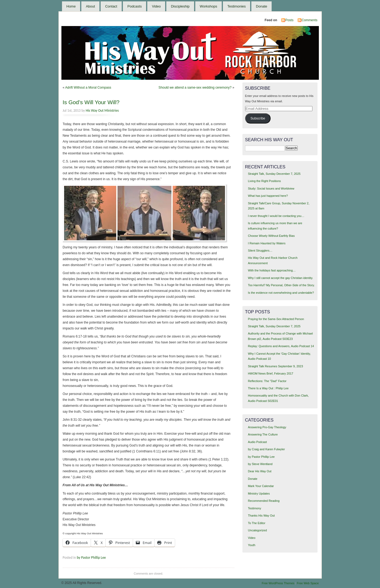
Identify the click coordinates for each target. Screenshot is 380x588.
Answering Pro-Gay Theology (267, 427)
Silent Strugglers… (260, 251)
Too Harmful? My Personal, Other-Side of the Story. (281, 285)
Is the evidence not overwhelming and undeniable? (281, 293)
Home (71, 6)
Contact (111, 6)
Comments (310, 20)
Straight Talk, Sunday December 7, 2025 (274, 174)
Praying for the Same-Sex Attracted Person (276, 319)
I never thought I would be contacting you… (276, 216)
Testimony (254, 508)
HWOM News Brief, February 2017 (270, 373)
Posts (289, 20)
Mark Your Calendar (261, 486)
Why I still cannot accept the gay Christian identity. (280, 278)
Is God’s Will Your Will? (91, 102)
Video (156, 6)
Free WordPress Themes (278, 583)
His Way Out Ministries (102, 110)
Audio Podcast (257, 442)
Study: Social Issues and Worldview (271, 188)
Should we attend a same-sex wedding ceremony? (195, 88)
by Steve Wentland (260, 464)
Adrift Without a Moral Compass (88, 88)
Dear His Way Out (260, 471)
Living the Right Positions (264, 181)
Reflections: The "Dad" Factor (267, 381)
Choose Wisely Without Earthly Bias (271, 236)
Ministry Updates (259, 493)
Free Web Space (308, 583)
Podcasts (134, 6)
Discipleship (180, 6)
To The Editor (257, 523)
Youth (252, 545)
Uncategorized (257, 530)
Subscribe (258, 118)
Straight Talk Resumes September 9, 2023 (275, 366)
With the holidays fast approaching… (272, 270)
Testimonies (237, 6)
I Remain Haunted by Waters (267, 243)
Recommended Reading (264, 501)
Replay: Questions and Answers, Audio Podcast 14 (281, 346)
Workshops (209, 6)
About (90, 6)
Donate (261, 6)
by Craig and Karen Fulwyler (266, 449)
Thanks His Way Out (261, 516)
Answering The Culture (263, 434)
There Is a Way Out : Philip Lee (268, 388)
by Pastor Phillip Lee (91, 558)
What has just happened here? (268, 196)
